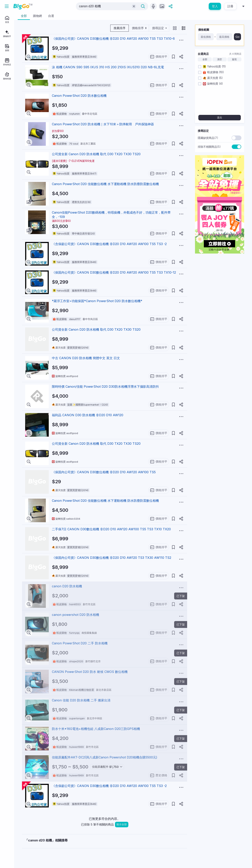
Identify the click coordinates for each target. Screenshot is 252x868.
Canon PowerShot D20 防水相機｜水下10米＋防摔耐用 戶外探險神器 (103, 124)
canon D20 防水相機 (67, 586)
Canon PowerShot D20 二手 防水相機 (80, 643)
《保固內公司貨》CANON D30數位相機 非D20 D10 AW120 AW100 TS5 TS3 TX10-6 (113, 39)
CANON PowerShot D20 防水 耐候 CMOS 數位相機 (90, 672)
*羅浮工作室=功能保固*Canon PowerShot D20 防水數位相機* (97, 301)
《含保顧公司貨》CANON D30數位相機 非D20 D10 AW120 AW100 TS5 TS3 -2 (109, 244)
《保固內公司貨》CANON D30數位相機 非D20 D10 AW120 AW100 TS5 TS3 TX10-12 (114, 272)
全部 (205, 59)
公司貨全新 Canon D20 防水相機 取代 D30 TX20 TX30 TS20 (96, 154)
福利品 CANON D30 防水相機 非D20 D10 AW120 (88, 415)
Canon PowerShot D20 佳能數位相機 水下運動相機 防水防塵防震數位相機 (105, 184)
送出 (220, 118)
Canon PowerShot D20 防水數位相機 (79, 96)
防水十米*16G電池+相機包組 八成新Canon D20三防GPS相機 (96, 729)
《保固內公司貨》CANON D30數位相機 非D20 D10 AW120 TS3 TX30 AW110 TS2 (112, 558)
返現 (234, 59)
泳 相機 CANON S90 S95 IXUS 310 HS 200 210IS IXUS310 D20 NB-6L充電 (108, 67)
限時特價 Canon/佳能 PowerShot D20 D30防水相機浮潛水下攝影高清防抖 (105, 386)
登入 (215, 6)
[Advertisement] (220, 316)
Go (237, 37)
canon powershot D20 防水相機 (75, 615)
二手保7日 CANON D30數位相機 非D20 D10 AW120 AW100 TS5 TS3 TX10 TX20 (111, 529)
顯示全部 (122, 824)
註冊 (230, 6)
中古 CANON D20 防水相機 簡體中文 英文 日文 (86, 358)
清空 (220, 59)
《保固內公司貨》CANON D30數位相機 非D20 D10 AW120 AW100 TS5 (104, 472)
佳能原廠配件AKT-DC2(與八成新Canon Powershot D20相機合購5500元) (105, 757)
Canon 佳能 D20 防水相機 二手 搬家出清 (81, 700)
